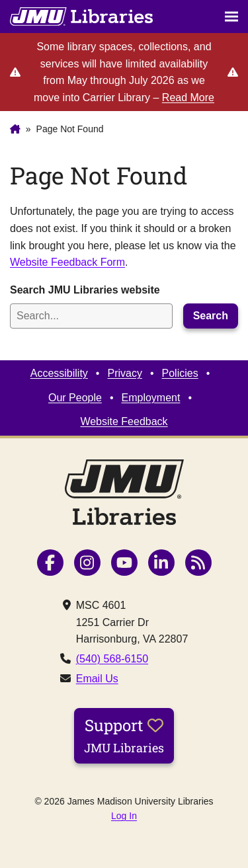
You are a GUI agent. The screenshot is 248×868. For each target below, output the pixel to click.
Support (124, 735)
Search (211, 316)
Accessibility (59, 373)
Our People (75, 398)
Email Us (97, 679)
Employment (151, 398)
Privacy (124, 373)
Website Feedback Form (67, 262)
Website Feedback (124, 421)
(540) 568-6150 (112, 659)
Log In (124, 816)
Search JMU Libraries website (85, 290)
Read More (188, 98)
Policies (180, 373)
